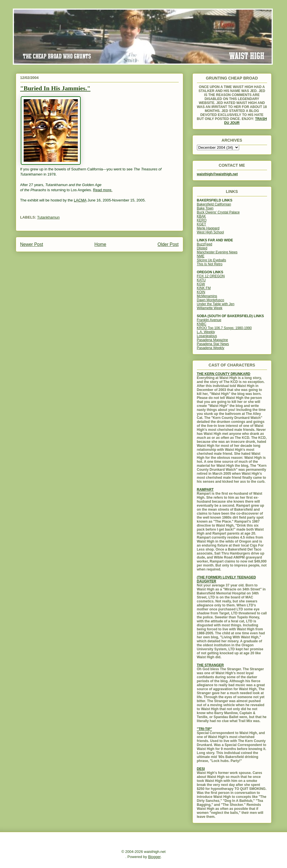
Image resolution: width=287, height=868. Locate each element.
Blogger (154, 857)
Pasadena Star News (213, 344)
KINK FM (204, 288)
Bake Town (205, 208)
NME (201, 256)
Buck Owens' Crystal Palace (218, 212)
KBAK (201, 216)
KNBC (202, 324)
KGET (202, 224)
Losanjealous (207, 336)
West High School (210, 232)
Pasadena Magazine (212, 340)
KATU (201, 280)
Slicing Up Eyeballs (212, 260)
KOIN (201, 292)
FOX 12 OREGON (211, 276)
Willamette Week (210, 308)
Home (100, 244)
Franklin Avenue (209, 320)
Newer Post (32, 244)
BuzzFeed (205, 244)
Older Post (168, 244)
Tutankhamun (48, 217)
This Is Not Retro (210, 264)
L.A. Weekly (206, 332)
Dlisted (202, 248)
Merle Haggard (208, 228)
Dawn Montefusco (211, 300)
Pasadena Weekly (211, 348)
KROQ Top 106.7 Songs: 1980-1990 (224, 328)
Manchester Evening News (217, 252)
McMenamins (207, 296)
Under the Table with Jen (216, 304)
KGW (201, 284)
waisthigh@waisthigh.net (217, 174)
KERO (202, 220)
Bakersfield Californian (214, 204)
